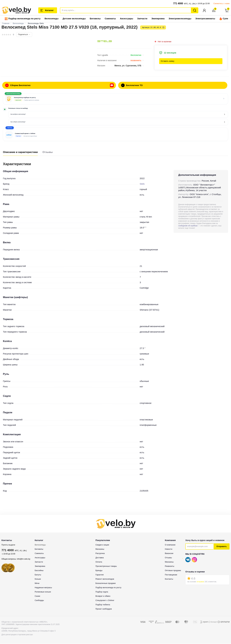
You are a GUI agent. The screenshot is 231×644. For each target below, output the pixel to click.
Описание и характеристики (20, 152)
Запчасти (142, 19)
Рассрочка (100, 554)
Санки (37, 596)
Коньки (38, 579)
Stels (142, 184)
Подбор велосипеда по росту (23, 19)
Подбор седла (102, 592)
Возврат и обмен (103, 596)
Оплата (99, 562)
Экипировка (158, 19)
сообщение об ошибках (188, 226)
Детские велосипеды (74, 19)
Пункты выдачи (8, 545)
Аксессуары (127, 19)
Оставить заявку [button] (168, 61)
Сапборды (39, 601)
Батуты (38, 575)
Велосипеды (51, 19)
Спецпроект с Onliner (105, 601)
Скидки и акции (102, 545)
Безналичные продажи (106, 584)
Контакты (169, 579)
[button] (115, 135)
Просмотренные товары (106, 566)
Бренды (99, 571)
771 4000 (178, 3)
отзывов (200, 582)
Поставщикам (171, 575)
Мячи (37, 584)
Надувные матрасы (43, 588)
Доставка (100, 558)
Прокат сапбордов (104, 609)
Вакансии (169, 554)
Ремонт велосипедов (105, 579)
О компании (170, 545)
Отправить (222, 547)
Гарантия (100, 575)
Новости (169, 549)
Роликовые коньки (43, 592)
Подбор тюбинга (103, 605)
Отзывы (48, 152)
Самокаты (110, 19)
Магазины (100, 549)
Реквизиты (170, 566)
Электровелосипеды (180, 19)
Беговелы (95, 19)
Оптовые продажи (173, 571)
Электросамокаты (205, 19)
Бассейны (39, 571)
